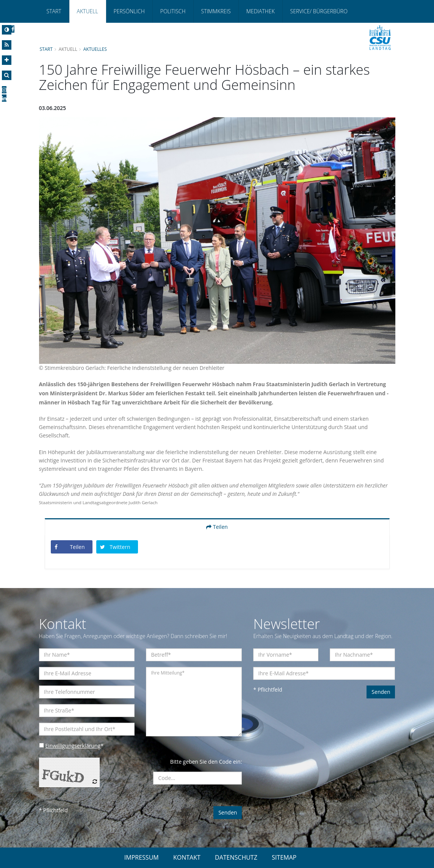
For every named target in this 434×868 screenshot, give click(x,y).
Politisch (173, 11)
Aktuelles (95, 49)
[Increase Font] (7, 60)
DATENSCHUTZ (236, 857)
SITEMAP (284, 857)
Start (54, 11)
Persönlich (129, 11)
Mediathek (261, 11)
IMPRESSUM (142, 857)
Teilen (217, 527)
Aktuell (88, 11)
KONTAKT (187, 857)
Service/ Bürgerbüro (319, 11)
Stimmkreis (216, 11)
